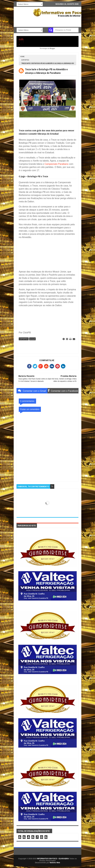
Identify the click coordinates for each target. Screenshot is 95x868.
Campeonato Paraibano (56, 164)
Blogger (52, 48)
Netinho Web (55, 863)
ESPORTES (25, 60)
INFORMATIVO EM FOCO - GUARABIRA (53, 859)
